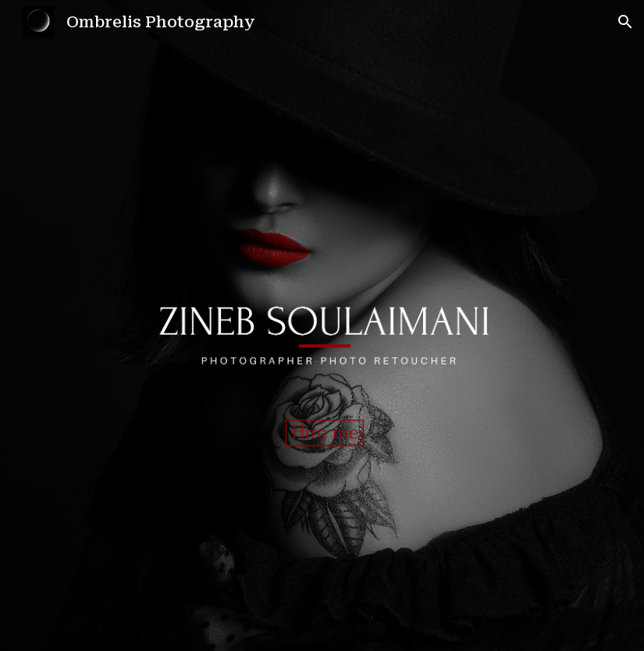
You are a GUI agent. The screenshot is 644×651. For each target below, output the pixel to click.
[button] (625, 22)
